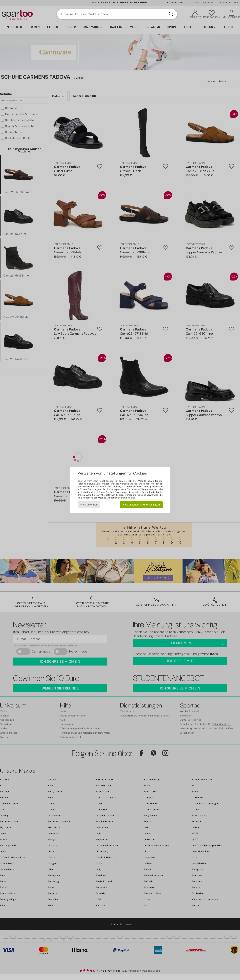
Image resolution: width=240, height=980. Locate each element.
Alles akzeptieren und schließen (141, 505)
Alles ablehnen (89, 505)
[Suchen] (171, 14)
